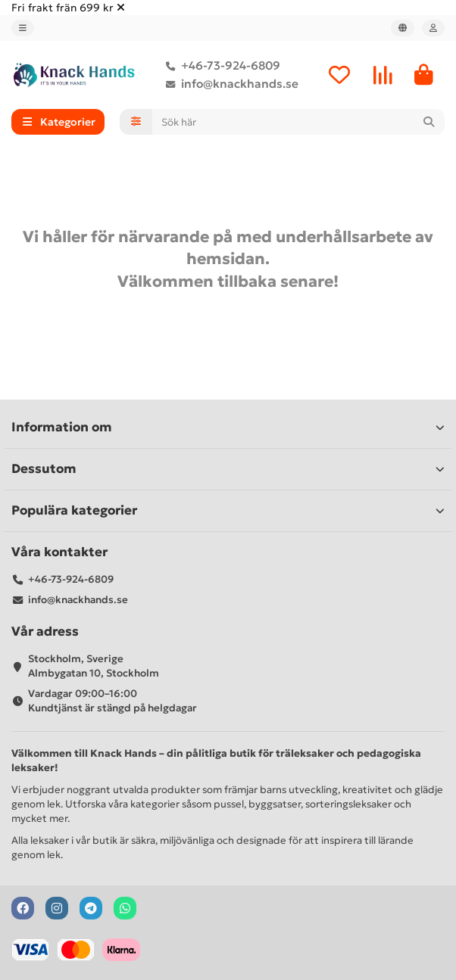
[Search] (299, 122)
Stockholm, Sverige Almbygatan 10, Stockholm (94, 666)
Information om (228, 427)
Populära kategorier (228, 510)
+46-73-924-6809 (220, 66)
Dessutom (228, 469)
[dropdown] (23, 28)
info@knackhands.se (229, 84)
